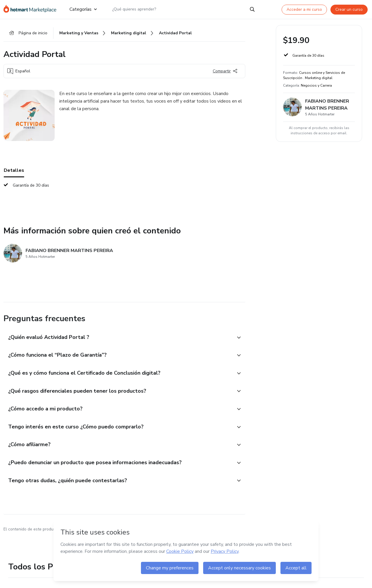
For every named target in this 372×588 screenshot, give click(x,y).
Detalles (14, 171)
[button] (118, 338)
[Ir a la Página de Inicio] (32, 9)
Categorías (83, 9)
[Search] (252, 9)
